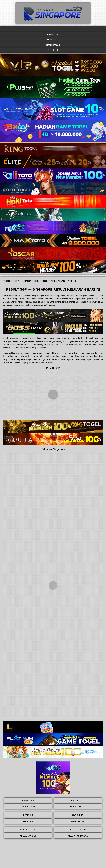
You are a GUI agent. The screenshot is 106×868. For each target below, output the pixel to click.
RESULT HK (28, 800)
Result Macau (53, 45)
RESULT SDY (78, 800)
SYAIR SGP (28, 821)
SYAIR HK (28, 815)
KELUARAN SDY (78, 830)
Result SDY (53, 40)
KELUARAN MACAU (78, 836)
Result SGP (53, 34)
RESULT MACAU (78, 806)
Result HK (53, 50)
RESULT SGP (28, 806)
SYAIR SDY (78, 815)
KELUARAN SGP (28, 836)
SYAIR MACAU (78, 821)
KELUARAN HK (28, 830)
